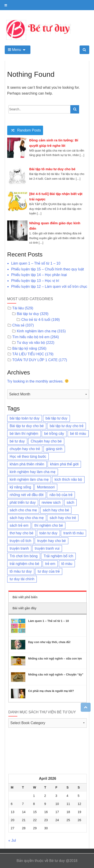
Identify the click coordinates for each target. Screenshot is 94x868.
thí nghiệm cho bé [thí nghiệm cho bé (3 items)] (49, 525)
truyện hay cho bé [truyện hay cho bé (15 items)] (52, 541)
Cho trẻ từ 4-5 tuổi (36, 320)
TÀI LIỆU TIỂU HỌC (28, 354)
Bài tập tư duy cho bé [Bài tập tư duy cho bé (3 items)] (27, 426)
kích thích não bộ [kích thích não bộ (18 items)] (68, 479)
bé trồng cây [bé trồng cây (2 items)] (54, 434)
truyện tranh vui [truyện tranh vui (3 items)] (47, 548)
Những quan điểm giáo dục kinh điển (55, 226)
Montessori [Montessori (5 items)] (46, 487)
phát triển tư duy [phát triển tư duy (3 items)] (23, 502)
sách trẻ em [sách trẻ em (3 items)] (19, 525)
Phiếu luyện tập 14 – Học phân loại (39, 275)
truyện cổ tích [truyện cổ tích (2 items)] (21, 541)
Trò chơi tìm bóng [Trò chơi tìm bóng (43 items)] (24, 556)
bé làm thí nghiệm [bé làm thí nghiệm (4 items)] (24, 434)
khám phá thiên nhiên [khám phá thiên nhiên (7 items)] (27, 464)
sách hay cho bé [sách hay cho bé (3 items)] (56, 510)
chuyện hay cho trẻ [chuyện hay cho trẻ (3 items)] (25, 449)
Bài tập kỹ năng (25, 348)
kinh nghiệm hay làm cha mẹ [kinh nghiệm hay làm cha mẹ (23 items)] (33, 472)
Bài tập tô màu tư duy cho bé (52, 169)
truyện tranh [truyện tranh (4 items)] (19, 548)
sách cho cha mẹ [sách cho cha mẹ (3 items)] (23, 510)
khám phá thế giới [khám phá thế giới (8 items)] (64, 464)
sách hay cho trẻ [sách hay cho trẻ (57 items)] (63, 518)
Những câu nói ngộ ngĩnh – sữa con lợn (55, 658)
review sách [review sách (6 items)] (51, 502)
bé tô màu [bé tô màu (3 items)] (78, 434)
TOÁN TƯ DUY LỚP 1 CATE (35, 360)
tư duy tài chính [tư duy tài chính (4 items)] (22, 579)
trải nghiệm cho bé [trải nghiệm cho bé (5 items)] (24, 564)
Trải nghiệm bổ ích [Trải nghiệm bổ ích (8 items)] (58, 556)
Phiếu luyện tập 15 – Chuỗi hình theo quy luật (47, 269)
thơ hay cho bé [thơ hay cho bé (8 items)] (22, 533)
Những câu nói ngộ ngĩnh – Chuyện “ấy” (56, 674)
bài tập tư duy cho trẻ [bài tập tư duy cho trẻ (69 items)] (66, 426)
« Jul (12, 840)
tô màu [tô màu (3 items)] (67, 564)
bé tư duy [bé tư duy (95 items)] (17, 441)
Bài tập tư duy (28, 314)
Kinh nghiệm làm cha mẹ (36, 331)
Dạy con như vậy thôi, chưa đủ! (49, 642)
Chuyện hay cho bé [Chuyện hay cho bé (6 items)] (46, 441)
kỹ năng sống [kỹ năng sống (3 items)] (20, 487)
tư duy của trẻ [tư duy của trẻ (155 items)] (49, 571)
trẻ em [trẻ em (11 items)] (50, 564)
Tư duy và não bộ (31, 343)
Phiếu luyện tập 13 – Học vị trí (35, 281)
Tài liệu (18, 308)
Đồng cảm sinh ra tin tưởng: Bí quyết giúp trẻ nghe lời (54, 143)
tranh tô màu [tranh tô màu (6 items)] (73, 533)
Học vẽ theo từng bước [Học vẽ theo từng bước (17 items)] (28, 457)
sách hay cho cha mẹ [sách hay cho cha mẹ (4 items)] (27, 518)
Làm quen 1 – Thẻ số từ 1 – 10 (36, 263)
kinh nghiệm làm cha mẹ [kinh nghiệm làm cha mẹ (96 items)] (29, 479)
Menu (14, 50)
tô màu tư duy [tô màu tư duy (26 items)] (21, 571)
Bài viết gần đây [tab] (24, 608)
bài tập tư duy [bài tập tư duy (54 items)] (56, 418)
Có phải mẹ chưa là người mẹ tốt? (51, 691)
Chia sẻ (18, 325)
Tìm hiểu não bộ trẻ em (31, 337)
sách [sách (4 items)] (71, 502)
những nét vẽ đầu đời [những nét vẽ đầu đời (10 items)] (27, 495)
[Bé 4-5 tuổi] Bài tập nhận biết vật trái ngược (56, 196)
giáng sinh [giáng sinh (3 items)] (54, 449)
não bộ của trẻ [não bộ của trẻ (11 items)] (61, 495)
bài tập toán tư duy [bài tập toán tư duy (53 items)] (25, 418)
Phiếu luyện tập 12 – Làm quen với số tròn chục (49, 287)
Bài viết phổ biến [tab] (25, 597)
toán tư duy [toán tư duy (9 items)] (48, 533)
